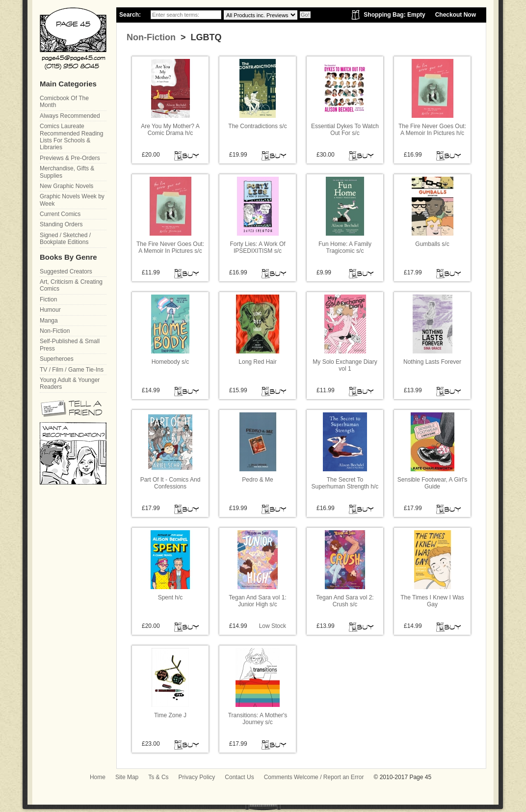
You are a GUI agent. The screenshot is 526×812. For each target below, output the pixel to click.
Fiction (48, 299)
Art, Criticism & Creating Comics (71, 285)
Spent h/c (171, 597)
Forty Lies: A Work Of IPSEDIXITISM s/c (257, 247)
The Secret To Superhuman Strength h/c (345, 483)
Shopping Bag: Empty (394, 15)
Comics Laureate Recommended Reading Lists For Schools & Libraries (71, 137)
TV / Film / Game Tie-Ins (72, 370)
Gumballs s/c (432, 244)
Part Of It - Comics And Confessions (171, 483)
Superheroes (57, 359)
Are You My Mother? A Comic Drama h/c (170, 130)
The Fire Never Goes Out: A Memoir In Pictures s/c (170, 247)
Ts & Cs (158, 777)
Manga (49, 321)
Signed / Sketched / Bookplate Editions (65, 239)
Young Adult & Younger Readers (70, 383)
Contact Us (239, 777)
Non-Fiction (151, 37)
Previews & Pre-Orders (70, 158)
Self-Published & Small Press (70, 345)
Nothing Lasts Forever (432, 362)
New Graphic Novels (66, 186)
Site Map (127, 777)
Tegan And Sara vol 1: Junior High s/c (257, 601)
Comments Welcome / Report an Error (314, 777)
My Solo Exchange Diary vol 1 (345, 365)
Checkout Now (456, 15)
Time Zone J (170, 715)
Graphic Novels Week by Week (72, 200)
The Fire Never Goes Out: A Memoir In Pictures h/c (432, 130)
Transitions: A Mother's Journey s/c (258, 719)
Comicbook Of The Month (64, 102)
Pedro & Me (257, 480)
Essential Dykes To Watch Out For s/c (345, 130)
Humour (50, 310)
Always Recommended (70, 116)
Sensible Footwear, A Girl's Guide (432, 483)
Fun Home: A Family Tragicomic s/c (345, 247)
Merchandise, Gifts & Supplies (67, 172)
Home (98, 777)
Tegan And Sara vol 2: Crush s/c (345, 601)
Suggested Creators (66, 271)
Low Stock (273, 626)
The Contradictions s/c (257, 126)
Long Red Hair (257, 362)
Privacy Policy (197, 777)
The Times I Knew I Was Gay (432, 601)
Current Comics (60, 214)
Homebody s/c (171, 362)
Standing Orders (61, 224)
